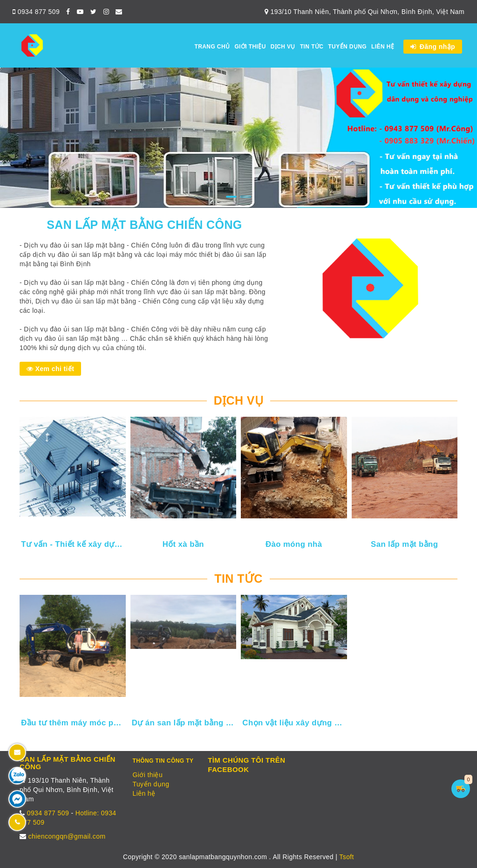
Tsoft (347, 857)
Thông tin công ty (163, 761)
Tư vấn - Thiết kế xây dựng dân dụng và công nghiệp (73, 544)
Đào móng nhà (294, 544)
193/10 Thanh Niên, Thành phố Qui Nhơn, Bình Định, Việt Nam (365, 12)
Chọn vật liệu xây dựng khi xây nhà (294, 723)
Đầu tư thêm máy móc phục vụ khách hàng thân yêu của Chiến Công (73, 723)
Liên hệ (383, 47)
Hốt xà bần (183, 544)
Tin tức (312, 47)
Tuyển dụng (347, 47)
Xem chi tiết (50, 369)
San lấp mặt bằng (404, 544)
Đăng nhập (433, 47)
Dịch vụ (283, 47)
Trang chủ (212, 47)
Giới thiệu (250, 47)
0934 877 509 (36, 12)
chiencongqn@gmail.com (67, 836)
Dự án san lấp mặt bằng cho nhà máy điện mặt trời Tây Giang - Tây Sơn (184, 723)
